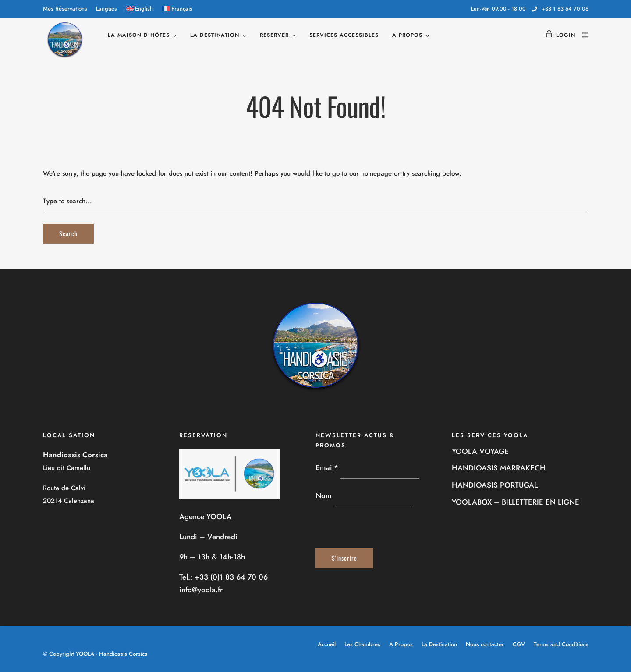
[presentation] (382, 527)
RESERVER (274, 35)
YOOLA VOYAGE (480, 451)
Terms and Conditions (561, 644)
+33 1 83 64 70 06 (560, 9)
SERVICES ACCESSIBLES (344, 35)
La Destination (439, 644)
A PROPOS (407, 35)
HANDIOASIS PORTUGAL (495, 485)
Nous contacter (485, 644)
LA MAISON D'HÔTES (139, 35)
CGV (519, 644)
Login (560, 35)
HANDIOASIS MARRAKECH (499, 468)
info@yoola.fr (201, 590)
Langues (106, 9)
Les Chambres (362, 644)
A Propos (401, 644)
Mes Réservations (65, 9)
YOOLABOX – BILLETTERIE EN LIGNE (516, 502)
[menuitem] (140, 9)
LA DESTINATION (215, 35)
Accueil (327, 644)
